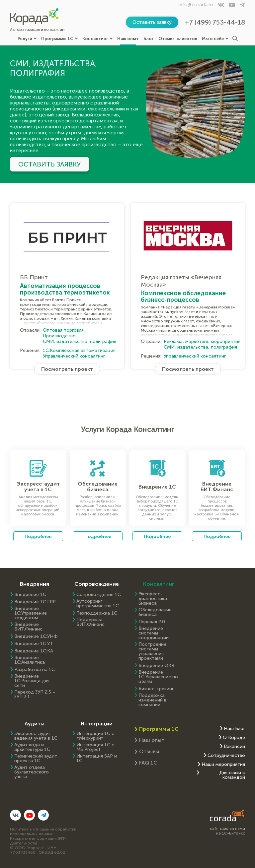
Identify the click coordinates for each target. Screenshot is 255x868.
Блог (149, 39)
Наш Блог (234, 729)
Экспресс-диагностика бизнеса (153, 599)
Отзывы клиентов (178, 39)
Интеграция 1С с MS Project (95, 747)
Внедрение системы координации (154, 633)
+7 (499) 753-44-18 (215, 22)
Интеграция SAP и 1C (97, 759)
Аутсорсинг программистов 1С (98, 604)
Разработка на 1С (35, 670)
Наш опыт (128, 39)
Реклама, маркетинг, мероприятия (202, 341)
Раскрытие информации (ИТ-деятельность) (38, 841)
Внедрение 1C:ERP (35, 602)
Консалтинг (97, 39)
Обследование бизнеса (155, 612)
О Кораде (234, 738)
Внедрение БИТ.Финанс (28, 627)
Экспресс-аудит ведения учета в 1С (36, 736)
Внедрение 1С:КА (34, 651)
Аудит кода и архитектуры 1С (32, 747)
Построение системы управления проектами (152, 651)
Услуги (27, 39)
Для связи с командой (232, 775)
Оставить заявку (152, 22)
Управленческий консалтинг (74, 356)
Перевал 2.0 (152, 622)
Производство (59, 336)
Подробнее (38, 536)
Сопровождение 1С (99, 595)
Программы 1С (59, 39)
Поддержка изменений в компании (152, 700)
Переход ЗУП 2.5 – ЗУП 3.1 (35, 695)
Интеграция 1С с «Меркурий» (95, 736)
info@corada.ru (196, 5)
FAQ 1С (148, 763)
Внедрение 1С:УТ (34, 644)
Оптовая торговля (63, 330)
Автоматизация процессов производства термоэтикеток (65, 289)
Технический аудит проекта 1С (36, 759)
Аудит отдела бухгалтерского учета (32, 772)
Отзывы (149, 751)
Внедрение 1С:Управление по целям (158, 677)
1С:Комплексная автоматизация (79, 350)
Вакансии (234, 747)
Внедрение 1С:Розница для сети (32, 681)
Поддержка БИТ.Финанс (90, 622)
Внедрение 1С (30, 595)
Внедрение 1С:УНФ (36, 636)
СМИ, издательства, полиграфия (80, 341)
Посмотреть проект (67, 369)
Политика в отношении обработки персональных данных (43, 832)
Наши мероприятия (223, 765)
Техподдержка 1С (97, 613)
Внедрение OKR (156, 666)
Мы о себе (215, 39)
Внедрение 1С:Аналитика (30, 660)
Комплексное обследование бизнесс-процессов (183, 297)
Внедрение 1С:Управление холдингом (31, 613)
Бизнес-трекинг (156, 689)
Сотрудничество (226, 756)
